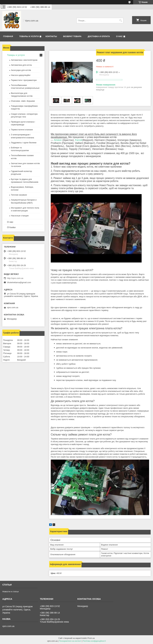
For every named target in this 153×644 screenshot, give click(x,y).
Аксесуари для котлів (21, 70)
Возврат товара (72, 36)
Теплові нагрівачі (19, 195)
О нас (119, 36)
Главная (8, 36)
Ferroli (79, 140)
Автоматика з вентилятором (24, 60)
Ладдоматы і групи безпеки (24, 143)
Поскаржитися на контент (70, 641)
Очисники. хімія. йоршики (23, 101)
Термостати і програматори (24, 80)
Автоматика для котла (21, 65)
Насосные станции (20, 216)
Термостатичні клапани (22, 130)
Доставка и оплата (99, 36)
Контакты (51, 36)
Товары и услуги (29, 36)
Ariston (58, 140)
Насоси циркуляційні (21, 75)
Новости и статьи (10, 592)
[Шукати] (121, 21)
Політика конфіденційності (94, 641)
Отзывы (11, 227)
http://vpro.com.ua (15, 278)
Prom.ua (91, 638)
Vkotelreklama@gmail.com (19, 282)
